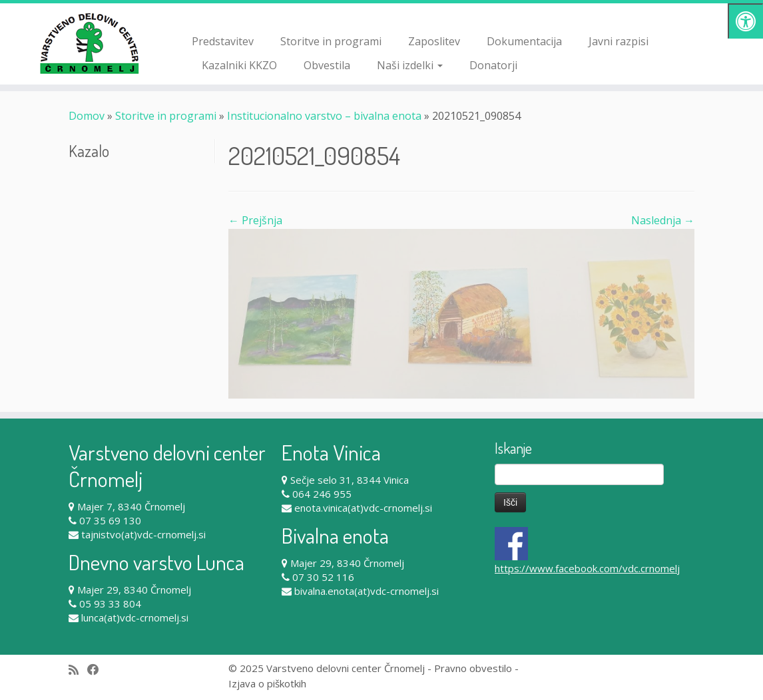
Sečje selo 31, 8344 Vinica (350, 480)
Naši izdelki (410, 65)
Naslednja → (663, 220)
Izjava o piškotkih (267, 683)
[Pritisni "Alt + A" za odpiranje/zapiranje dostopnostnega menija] (745, 21)
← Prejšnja (255, 220)
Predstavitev (223, 41)
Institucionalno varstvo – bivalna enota (324, 116)
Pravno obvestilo (473, 668)
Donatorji (493, 65)
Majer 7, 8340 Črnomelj (131, 506)
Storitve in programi (331, 41)
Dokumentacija (524, 41)
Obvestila (327, 65)
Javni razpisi (619, 41)
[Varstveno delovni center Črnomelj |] (89, 43)
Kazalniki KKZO (239, 65)
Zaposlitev (434, 41)
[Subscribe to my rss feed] (78, 670)
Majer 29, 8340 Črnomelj (134, 590)
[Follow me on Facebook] (98, 670)
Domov (87, 116)
